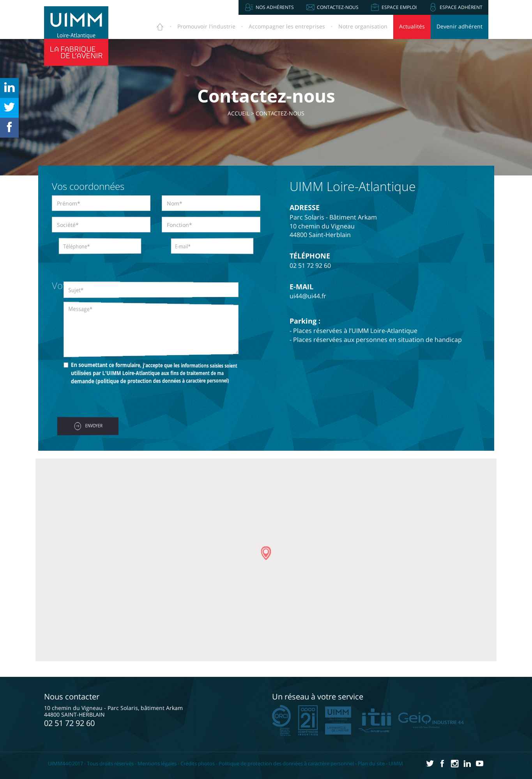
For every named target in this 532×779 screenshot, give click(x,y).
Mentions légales (157, 763)
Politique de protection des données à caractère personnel (286, 763)
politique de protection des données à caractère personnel (158, 381)
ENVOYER (88, 426)
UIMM (396, 763)
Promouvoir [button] (206, 26)
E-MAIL (301, 287)
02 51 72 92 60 (310, 266)
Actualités (412, 26)
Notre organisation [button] (363, 26)
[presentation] (111, 402)
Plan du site (371, 763)
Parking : (305, 321)
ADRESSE (305, 207)
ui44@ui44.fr (308, 296)
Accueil (239, 113)
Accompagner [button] (287, 26)
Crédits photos (198, 763)
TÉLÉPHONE (310, 256)
